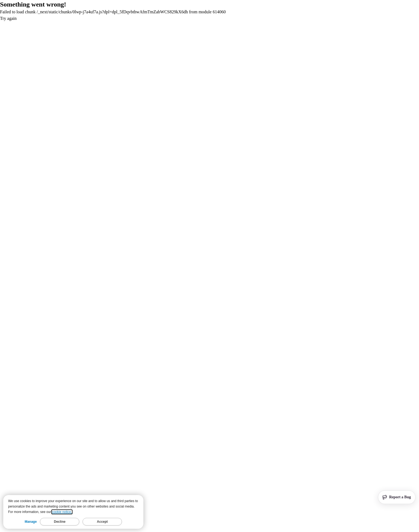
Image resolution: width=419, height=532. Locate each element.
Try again (8, 18)
